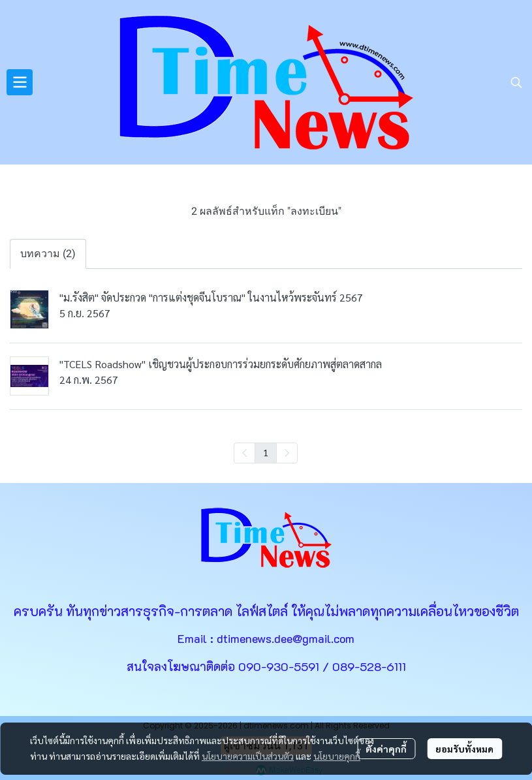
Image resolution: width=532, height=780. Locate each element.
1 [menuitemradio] (266, 452)
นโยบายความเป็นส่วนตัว (248, 756)
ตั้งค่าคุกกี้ (386, 749)
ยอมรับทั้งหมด (464, 749)
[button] (516, 82)
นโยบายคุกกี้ (337, 756)
